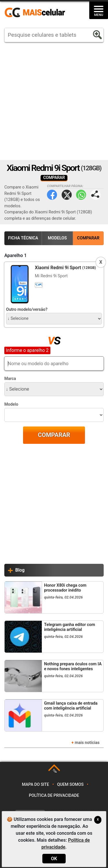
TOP (55, 771)
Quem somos (70, 785)
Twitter (67, 195)
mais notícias (87, 743)
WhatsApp (81, 195)
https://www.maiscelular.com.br (37, 13)
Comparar (88, 238)
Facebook (52, 195)
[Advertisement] (54, 101)
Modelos (57, 238)
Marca (10, 379)
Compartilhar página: (95, 195)
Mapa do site (35, 785)
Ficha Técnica (23, 238)
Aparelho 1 (16, 255)
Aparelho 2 (16, 350)
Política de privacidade (54, 796)
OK (54, 859)
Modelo (11, 404)
